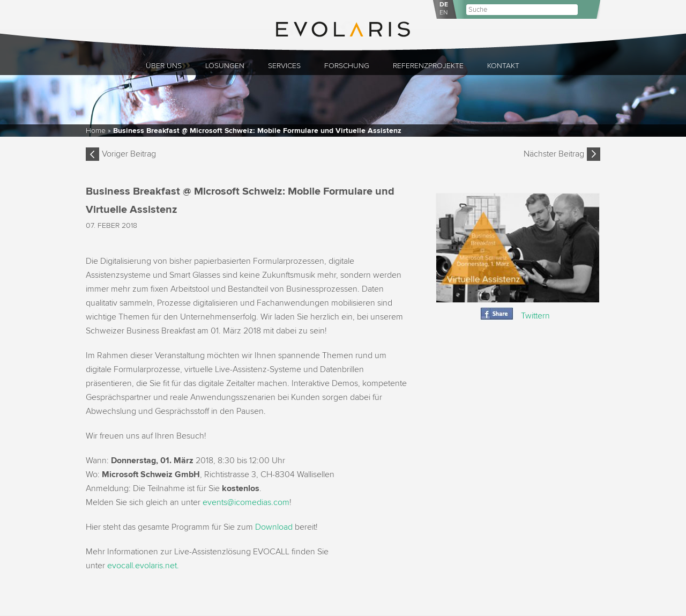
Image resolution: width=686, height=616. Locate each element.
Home (96, 131)
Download (274, 527)
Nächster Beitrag (554, 154)
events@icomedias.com (246, 502)
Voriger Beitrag (129, 154)
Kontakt (503, 66)
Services (284, 66)
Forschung (347, 66)
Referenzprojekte (428, 66)
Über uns (164, 66)
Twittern (535, 316)
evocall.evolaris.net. (143, 566)
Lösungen (225, 66)
